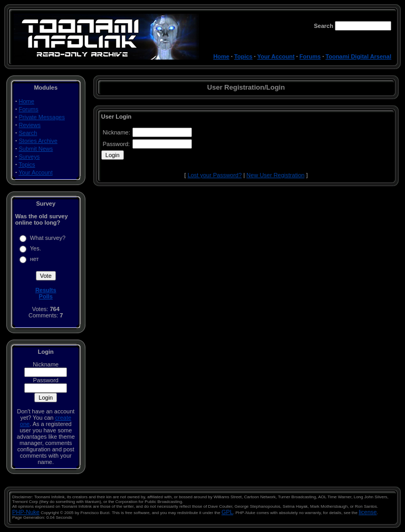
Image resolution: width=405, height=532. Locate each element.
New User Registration (275, 175)
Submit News (36, 149)
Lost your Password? (215, 175)
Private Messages (42, 117)
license (368, 512)
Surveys (30, 157)
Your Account (276, 56)
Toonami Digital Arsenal (358, 56)
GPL (227, 512)
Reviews (30, 125)
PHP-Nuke (26, 512)
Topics (243, 56)
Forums (310, 56)
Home (221, 56)
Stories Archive (38, 141)
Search (28, 133)
